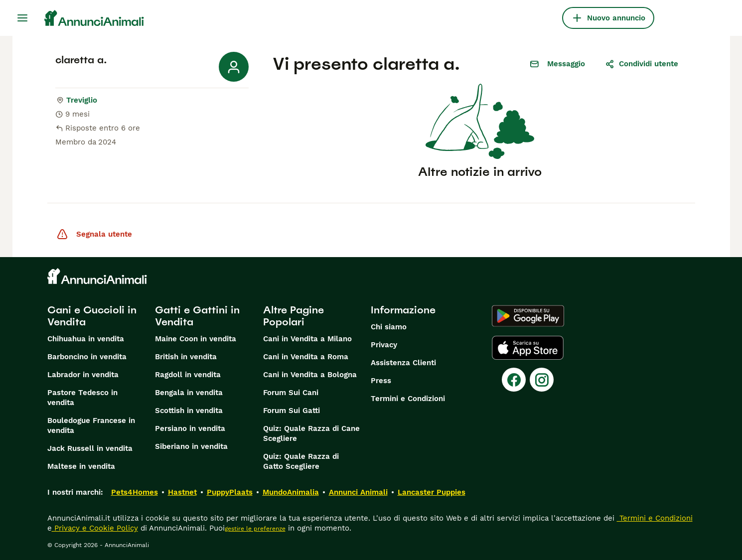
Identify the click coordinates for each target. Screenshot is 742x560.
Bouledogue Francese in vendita (91, 425)
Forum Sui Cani (291, 393)
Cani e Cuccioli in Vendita (92, 316)
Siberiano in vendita (191, 446)
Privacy (384, 345)
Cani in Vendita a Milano (307, 339)
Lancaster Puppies (432, 492)
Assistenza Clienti (403, 363)
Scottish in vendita (189, 411)
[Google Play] (528, 316)
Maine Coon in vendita (196, 339)
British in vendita (186, 357)
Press (381, 381)
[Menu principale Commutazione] (22, 18)
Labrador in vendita (83, 375)
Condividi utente (642, 64)
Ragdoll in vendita (188, 375)
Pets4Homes (135, 492)
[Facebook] (514, 380)
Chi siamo (389, 327)
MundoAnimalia (291, 492)
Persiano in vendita (190, 428)
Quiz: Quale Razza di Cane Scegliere (311, 433)
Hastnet (182, 492)
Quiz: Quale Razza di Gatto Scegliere (301, 461)
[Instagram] (542, 380)
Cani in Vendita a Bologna (310, 375)
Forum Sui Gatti (292, 411)
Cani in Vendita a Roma (306, 357)
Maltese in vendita (81, 466)
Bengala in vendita (189, 393)
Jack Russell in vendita (90, 448)
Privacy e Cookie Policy (95, 528)
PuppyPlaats (230, 492)
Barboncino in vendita (87, 357)
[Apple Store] (528, 348)
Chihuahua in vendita (86, 339)
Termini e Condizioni (408, 399)
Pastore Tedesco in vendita (82, 398)
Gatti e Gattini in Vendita (197, 316)
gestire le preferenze (255, 529)
